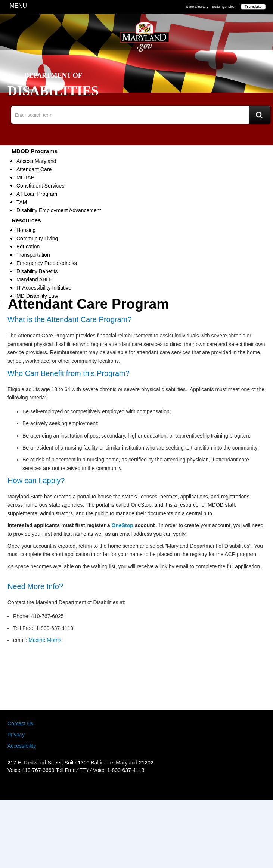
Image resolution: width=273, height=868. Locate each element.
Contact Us (20, 723)
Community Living (37, 238)
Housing (26, 230)
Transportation (33, 255)
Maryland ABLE (35, 279)
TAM (22, 202)
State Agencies (223, 7)
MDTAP (25, 177)
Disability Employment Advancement (59, 210)
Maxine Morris (45, 640)
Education (28, 247)
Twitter (137, 786)
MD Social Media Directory (149, 786)
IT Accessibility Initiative (44, 288)
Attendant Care (34, 169)
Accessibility (22, 746)
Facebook (124, 786)
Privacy (16, 735)
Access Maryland (36, 161)
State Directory (197, 7)
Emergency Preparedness (47, 263)
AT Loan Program (37, 194)
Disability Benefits (37, 271)
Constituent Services (40, 186)
